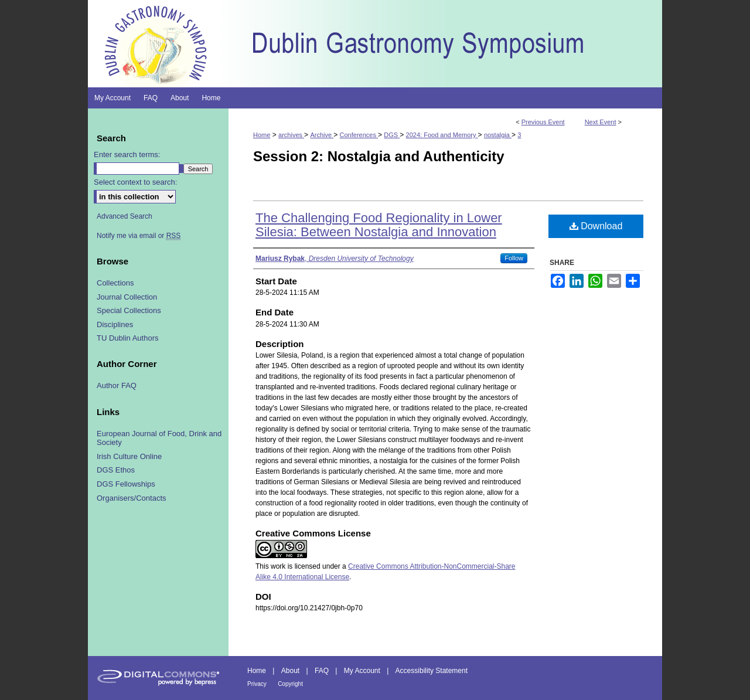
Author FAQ (117, 385)
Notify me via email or (139, 236)
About (290, 671)
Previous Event (543, 122)
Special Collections (129, 310)
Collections (115, 283)
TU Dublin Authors (128, 338)
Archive (322, 135)
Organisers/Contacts (132, 498)
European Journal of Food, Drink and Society (159, 438)
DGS (392, 135)
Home (262, 135)
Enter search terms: (127, 154)
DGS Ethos (116, 470)
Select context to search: (135, 182)
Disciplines (115, 324)
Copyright (290, 684)
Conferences (359, 135)
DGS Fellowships (126, 484)
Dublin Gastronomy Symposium (445, 44)
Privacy (257, 684)
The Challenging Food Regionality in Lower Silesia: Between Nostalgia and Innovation (379, 225)
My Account (362, 671)
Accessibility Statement (432, 671)
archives (291, 135)
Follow (514, 258)
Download (596, 226)
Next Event (601, 122)
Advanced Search (125, 216)
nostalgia (498, 135)
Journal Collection (127, 297)
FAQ (322, 671)
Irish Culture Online (129, 456)
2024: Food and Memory (442, 135)
